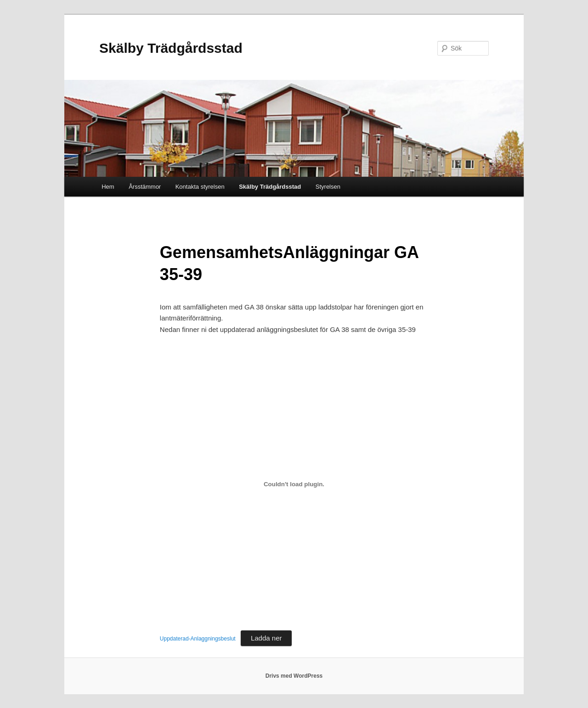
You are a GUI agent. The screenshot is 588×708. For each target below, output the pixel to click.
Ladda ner (266, 638)
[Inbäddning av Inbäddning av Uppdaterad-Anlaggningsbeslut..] (294, 484)
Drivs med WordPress (294, 676)
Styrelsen (328, 187)
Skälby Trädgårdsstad (171, 48)
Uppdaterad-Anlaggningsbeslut (198, 639)
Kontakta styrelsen (200, 187)
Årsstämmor (145, 187)
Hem (108, 187)
